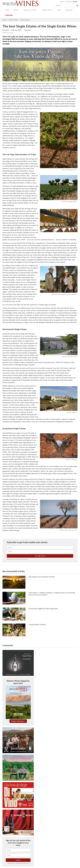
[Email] (18, 855)
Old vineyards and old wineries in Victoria (42, 577)
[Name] (18, 850)
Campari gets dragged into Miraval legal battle (43, 609)
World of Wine (13, 20)
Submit (18, 860)
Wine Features (25, 20)
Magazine (69, 10)
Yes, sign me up (40, 556)
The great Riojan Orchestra (37, 625)
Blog (59, 10)
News (17, 10)
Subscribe (9, 15)
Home (7, 10)
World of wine (31, 10)
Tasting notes (47, 10)
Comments (27, 30)
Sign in (62, 2)
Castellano (69, 2)
